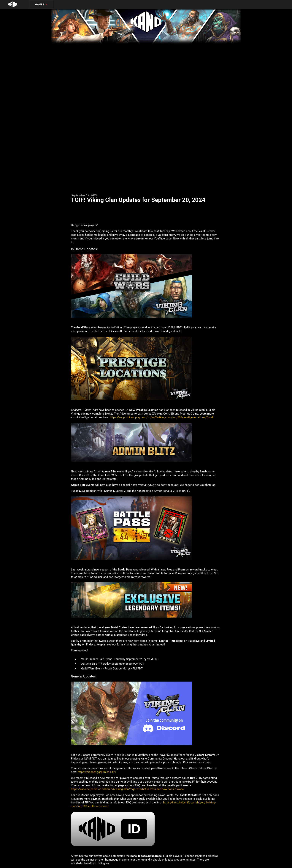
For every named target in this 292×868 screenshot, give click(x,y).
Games (41, 4)
